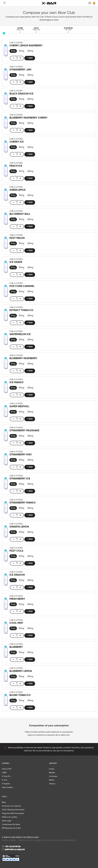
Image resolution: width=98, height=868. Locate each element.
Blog (4, 802)
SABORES (53, 763)
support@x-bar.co (15, 850)
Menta (52, 780)
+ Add (30, 58)
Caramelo (53, 776)
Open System (7, 787)
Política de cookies (10, 817)
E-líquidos (6, 784)
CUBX (4, 773)
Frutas (52, 769)
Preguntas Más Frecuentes (13, 813)
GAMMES (6, 763)
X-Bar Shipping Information (13, 810)
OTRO (4, 797)
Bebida (52, 773)
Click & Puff (7, 769)
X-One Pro (6, 776)
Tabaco (52, 784)
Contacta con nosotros (11, 806)
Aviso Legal (7, 821)
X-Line (5, 780)
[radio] (13, 51)
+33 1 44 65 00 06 (13, 847)
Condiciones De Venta (11, 824)
